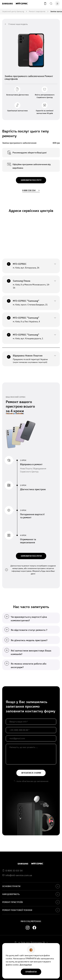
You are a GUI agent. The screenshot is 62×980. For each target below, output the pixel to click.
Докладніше (26, 965)
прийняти (31, 972)
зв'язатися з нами (31, 773)
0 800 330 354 (31, 190)
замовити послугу (31, 180)
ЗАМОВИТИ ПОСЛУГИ (31, 556)
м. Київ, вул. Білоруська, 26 (32, 942)
